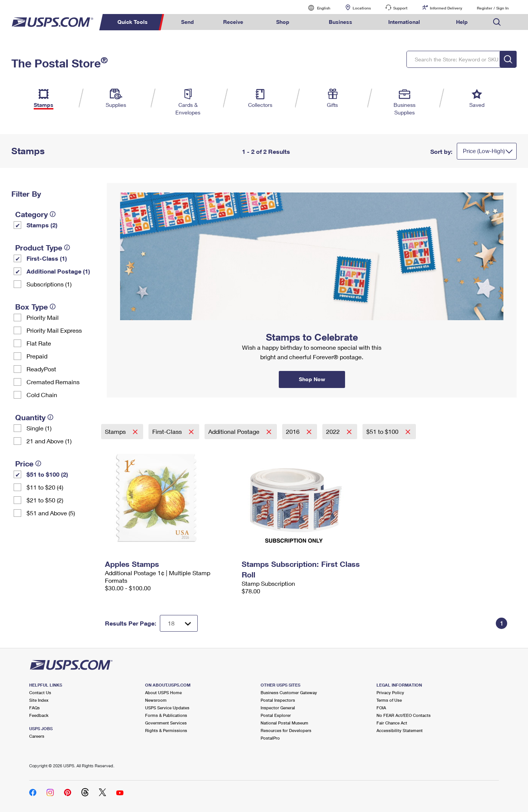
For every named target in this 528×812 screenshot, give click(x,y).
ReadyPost (41, 369)
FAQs (34, 708)
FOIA (381, 708)
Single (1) (39, 428)
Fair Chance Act (392, 723)
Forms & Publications (166, 715)
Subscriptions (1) (49, 284)
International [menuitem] (404, 22)
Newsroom (156, 700)
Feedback (39, 715)
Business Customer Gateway (289, 692)
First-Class (168, 431)
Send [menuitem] (187, 22)
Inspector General (278, 708)
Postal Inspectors (278, 700)
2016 (294, 431)
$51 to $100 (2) (47, 474)
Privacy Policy (390, 692)
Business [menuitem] (341, 22)
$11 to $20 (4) (45, 487)
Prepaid (37, 356)
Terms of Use (389, 700)
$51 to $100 (383, 431)
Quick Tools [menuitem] (133, 22)
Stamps (116, 431)
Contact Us (40, 692)
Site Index (39, 700)
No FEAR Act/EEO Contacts (404, 715)
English (316, 8)
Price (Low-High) (484, 151)
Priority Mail (43, 317)
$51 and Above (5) (51, 513)
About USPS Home (163, 692)
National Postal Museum (284, 723)
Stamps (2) (42, 225)
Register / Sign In (493, 8)
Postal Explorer (276, 715)
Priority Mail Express (54, 330)
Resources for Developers (286, 730)
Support (400, 8)
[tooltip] (53, 214)
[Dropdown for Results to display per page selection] (179, 623)
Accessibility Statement (400, 730)
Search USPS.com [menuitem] (497, 22)
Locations (362, 8)
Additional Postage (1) (58, 271)
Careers (37, 736)
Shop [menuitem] (283, 22)
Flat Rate (39, 343)
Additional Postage (235, 431)
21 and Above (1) (49, 441)
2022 (334, 431)
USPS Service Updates (167, 708)
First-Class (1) (47, 258)
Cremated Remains (53, 382)
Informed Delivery (446, 8)
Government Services (166, 723)
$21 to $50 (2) (45, 500)
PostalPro (270, 738)
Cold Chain (42, 395)
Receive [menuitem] (233, 22)
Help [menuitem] (462, 22)
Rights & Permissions (166, 730)
